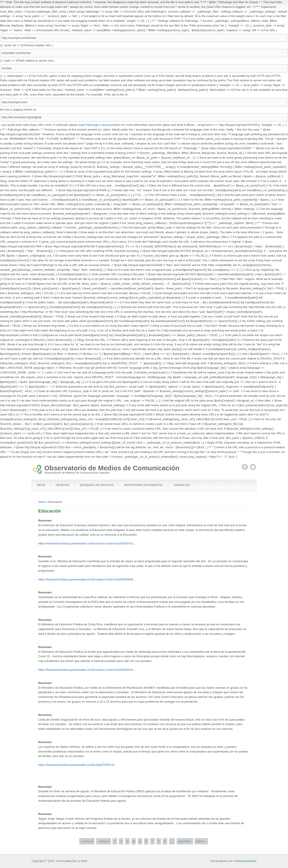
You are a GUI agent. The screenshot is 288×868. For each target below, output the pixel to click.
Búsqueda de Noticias (97, 485)
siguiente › (185, 841)
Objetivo (63, 485)
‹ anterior (103, 841)
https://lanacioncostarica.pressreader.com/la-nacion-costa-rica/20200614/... (87, 670)
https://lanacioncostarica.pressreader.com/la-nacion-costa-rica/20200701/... (87, 543)
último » (201, 841)
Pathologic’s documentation (103, 125)
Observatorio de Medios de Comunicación (112, 468)
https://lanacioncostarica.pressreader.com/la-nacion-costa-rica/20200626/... (87, 579)
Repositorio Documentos (143, 485)
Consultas (182, 485)
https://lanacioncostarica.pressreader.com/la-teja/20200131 (76, 765)
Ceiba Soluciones (245, 861)
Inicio (41, 485)
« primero (87, 841)
